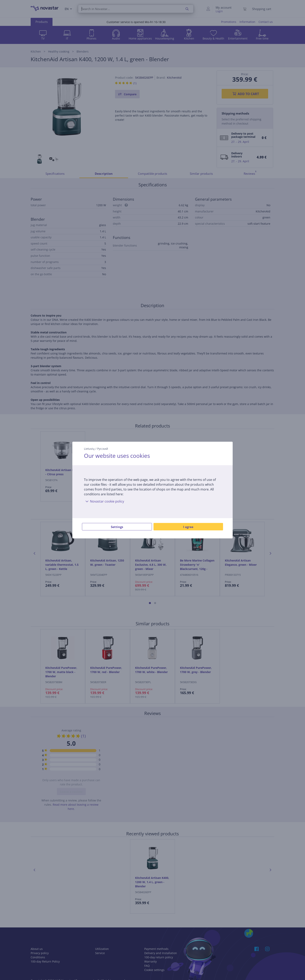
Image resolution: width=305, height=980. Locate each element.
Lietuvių (89, 448)
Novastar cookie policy (104, 501)
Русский (103, 448)
